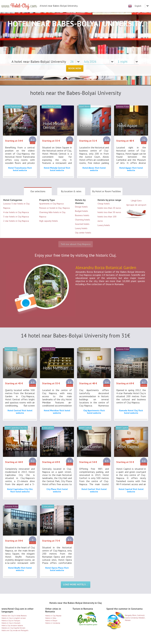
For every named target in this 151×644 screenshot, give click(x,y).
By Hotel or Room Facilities (107, 191)
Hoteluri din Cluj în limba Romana (14, 616)
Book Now (75, 68)
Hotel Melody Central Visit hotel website (57, 169)
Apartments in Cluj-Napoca (51, 204)
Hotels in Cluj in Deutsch (11, 623)
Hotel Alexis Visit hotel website (94, 169)
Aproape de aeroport (136, 212)
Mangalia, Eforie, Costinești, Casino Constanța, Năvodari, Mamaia (126, 617)
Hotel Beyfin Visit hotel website (20, 569)
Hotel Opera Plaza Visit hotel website (57, 569)
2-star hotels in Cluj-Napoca (16, 221)
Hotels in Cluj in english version (14, 618)
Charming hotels (83, 220)
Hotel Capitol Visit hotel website (131, 490)
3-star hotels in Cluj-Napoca (16, 217)
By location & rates (71, 191)
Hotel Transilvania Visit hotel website (20, 169)
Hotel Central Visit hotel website (20, 412)
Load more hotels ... (76, 584)
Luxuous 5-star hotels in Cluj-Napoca (17, 206)
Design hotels (81, 207)
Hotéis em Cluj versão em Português (15, 630)
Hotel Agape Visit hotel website (131, 169)
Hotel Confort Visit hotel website (94, 490)
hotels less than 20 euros (109, 208)
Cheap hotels (104, 204)
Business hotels (82, 215)
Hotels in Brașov (51, 621)
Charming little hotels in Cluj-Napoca (53, 214)
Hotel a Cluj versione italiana (12, 625)
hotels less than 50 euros (109, 212)
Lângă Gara (136, 201)
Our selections (38, 191)
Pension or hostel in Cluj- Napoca (54, 208)
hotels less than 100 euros (107, 219)
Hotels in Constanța (53, 623)
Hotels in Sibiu (51, 618)
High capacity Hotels (49, 221)
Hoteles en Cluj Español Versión (13, 628)
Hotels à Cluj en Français (11, 621)
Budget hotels (82, 211)
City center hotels (83, 233)
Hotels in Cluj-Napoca (53, 616)
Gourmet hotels (82, 224)
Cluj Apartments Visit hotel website (94, 412)
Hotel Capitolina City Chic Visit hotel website (20, 490)
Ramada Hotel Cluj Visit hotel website (131, 412)
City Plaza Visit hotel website (57, 490)
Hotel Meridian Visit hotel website (57, 412)
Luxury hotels (81, 228)
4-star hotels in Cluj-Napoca (16, 212)
